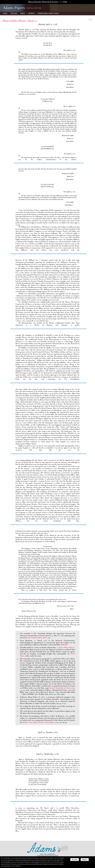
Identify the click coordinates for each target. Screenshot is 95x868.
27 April (60, 647)
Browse (14, 13)
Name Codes (48, 13)
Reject (85, 859)
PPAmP (64, 645)
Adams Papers (69, 647)
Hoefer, (34, 722)
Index (23, 13)
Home (5, 13)
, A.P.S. (37, 638)
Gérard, (62, 688)
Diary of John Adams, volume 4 (20, 21)
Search (31, 13)
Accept (75, 859)
